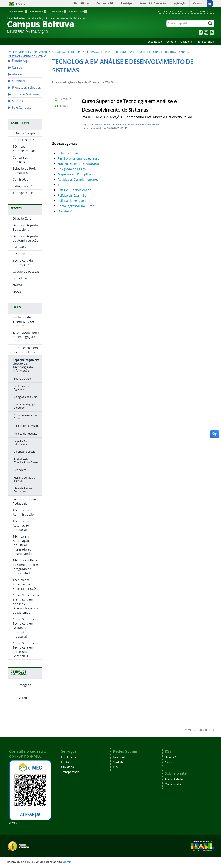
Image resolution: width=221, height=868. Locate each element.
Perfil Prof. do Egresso (22, 388)
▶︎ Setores (16, 101)
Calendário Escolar (25, 452)
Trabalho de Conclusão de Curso (125, 52)
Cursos (154, 52)
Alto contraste (187, 11)
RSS (115, 767)
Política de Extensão (26, 426)
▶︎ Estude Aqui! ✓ (21, 61)
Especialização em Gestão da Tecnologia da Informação (64, 52)
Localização (155, 42)
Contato (171, 42)
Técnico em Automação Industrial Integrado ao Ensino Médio (23, 545)
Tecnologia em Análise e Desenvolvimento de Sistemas (129, 124)
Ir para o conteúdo (17, 11)
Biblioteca (20, 278)
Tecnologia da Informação (23, 263)
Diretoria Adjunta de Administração (25, 238)
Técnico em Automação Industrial (21, 525)
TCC (60, 185)
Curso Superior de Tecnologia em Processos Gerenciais (26, 650)
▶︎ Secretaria (17, 81)
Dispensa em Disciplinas (75, 174)
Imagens (20, 685)
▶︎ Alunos (15, 74)
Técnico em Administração (23, 512)
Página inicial (17, 52)
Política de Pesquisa (26, 434)
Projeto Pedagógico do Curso (25, 406)
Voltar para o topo (199, 730)
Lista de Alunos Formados (23, 490)
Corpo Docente (23, 140)
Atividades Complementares (78, 179)
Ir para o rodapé (78, 11)
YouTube (119, 762)
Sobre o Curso (22, 379)
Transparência (205, 42)
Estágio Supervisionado (74, 190)
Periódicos (20, 470)
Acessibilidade (166, 11)
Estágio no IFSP (24, 186)
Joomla (67, 862)
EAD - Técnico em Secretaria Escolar (26, 350)
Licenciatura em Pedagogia (24, 501)
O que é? (170, 757)
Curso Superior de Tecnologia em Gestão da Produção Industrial (26, 628)
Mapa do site (207, 11)
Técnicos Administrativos (24, 149)
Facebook (119, 757)
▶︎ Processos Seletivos (25, 87)
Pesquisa (19, 254)
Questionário (67, 211)
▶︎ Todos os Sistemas (24, 94)
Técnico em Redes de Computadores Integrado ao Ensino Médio (26, 567)
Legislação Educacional (21, 443)
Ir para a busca (58, 11)
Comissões (20, 179)
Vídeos (18, 698)
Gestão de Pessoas (26, 271)
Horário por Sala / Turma (24, 479)
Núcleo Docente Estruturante (79, 164)
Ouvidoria (186, 42)
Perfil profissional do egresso (78, 158)
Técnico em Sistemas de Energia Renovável (26, 584)
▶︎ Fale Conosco (20, 107)
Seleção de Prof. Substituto (24, 171)
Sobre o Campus (25, 133)
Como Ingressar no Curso (25, 417)
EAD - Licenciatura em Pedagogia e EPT (26, 337)
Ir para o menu (38, 11)
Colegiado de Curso (26, 397)
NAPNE (18, 285)
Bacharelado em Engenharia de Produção (24, 321)
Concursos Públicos (20, 160)
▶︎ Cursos (15, 67)
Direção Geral (23, 218)
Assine (169, 762)
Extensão (19, 247)
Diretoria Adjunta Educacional (25, 227)
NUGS (17, 292)
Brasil (21, 4)
